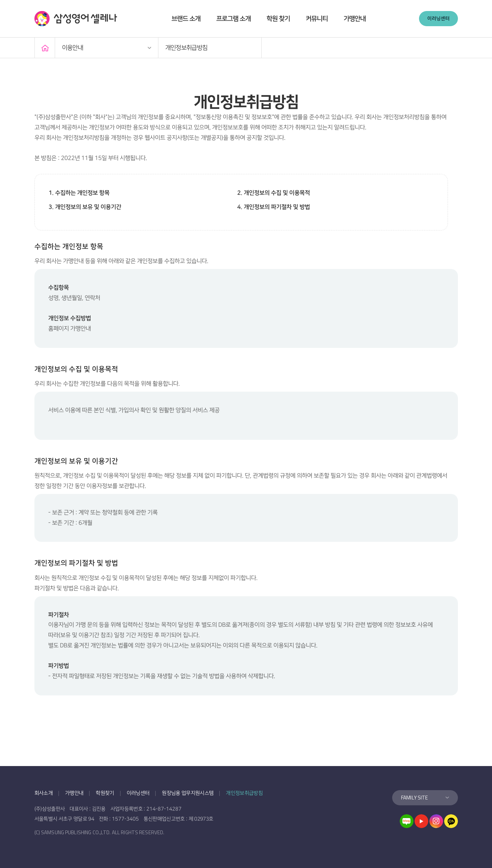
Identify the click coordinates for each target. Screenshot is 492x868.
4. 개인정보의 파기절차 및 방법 (274, 207)
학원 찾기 (278, 19)
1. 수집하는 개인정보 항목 (79, 193)
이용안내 (72, 48)
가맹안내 (355, 19)
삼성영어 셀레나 (76, 19)
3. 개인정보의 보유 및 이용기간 (85, 207)
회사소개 (44, 793)
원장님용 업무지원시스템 (188, 793)
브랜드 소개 (186, 19)
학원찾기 (105, 793)
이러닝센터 (438, 19)
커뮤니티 (317, 19)
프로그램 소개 (233, 19)
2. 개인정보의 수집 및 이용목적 (274, 193)
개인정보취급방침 (186, 48)
